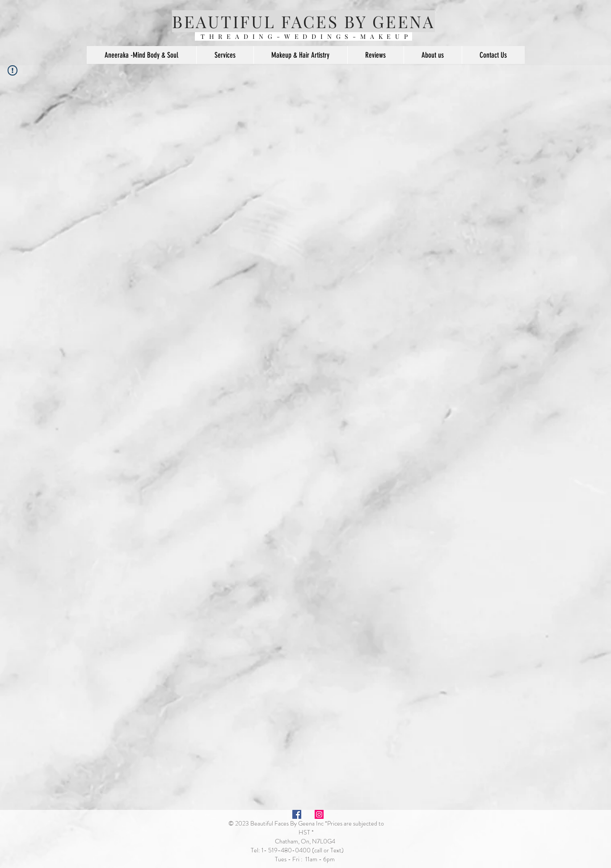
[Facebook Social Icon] (297, 814)
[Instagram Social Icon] (319, 814)
